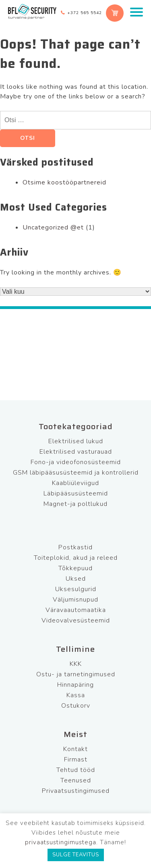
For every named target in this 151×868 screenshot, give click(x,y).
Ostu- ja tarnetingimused (76, 674)
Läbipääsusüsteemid (76, 493)
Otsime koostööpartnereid (64, 182)
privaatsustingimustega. (61, 842)
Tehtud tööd (76, 770)
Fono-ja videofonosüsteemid (76, 462)
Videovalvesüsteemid (76, 620)
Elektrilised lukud (76, 441)
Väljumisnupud (75, 600)
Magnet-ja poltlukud (75, 504)
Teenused (76, 780)
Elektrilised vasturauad (76, 452)
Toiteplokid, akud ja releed (76, 558)
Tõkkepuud (75, 568)
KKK (76, 664)
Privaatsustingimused (76, 791)
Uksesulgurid (76, 589)
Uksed (76, 579)
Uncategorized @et (53, 227)
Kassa (76, 695)
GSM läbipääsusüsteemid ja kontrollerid (76, 473)
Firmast (76, 759)
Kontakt (75, 749)
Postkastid (75, 547)
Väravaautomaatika (76, 610)
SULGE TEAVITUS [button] (76, 855)
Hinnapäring (75, 685)
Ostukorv (76, 706)
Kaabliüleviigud (75, 483)
